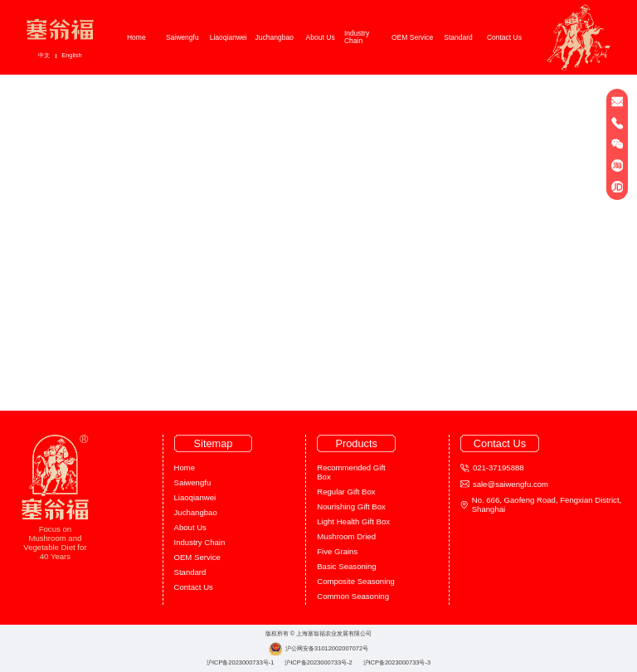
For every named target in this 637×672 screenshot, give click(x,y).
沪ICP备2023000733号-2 (318, 662)
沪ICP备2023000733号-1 (241, 662)
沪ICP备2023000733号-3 (397, 662)
